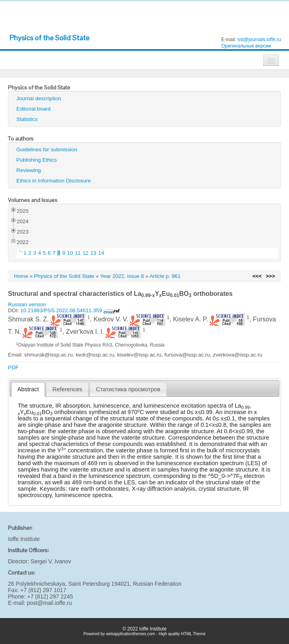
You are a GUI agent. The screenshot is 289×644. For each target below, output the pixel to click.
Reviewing (29, 170)
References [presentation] (68, 389)
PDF (13, 368)
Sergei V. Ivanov (51, 561)
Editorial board (33, 109)
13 (93, 253)
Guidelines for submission (47, 150)
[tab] (28, 389)
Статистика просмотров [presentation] (128, 389)
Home (21, 276)
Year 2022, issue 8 (122, 276)
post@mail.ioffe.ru (49, 603)
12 (86, 253)
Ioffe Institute (24, 539)
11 (78, 253)
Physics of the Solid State (49, 38)
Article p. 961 (165, 276)
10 (70, 253)
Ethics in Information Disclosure (54, 181)
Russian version (27, 304)
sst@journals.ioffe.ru (259, 40)
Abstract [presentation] (28, 389)
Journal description (39, 98)
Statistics (27, 119)
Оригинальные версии (246, 46)
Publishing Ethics (37, 160)
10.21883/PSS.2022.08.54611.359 (70, 310)
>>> (270, 276)
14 (101, 253)
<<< (257, 276)
